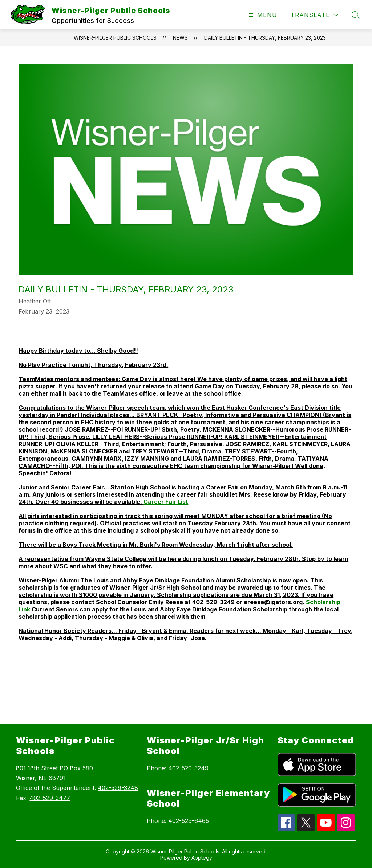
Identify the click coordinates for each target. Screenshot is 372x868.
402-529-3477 (50, 798)
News (180, 38)
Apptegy (202, 858)
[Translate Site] (314, 15)
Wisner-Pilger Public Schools (115, 38)
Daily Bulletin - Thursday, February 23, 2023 (265, 38)
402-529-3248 (118, 788)
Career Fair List (166, 502)
